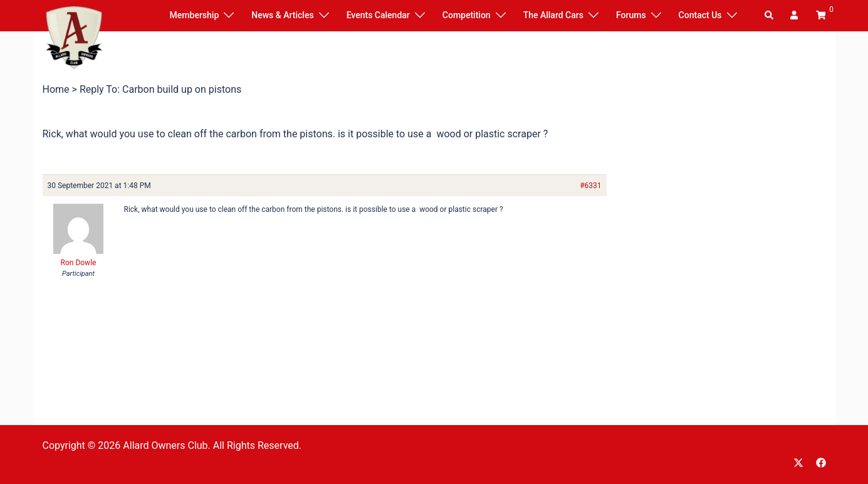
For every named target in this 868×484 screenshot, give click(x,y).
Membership (195, 15)
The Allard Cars (553, 15)
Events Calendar (378, 15)
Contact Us (700, 15)
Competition (467, 15)
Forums (631, 15)
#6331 (590, 186)
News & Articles (282, 15)
